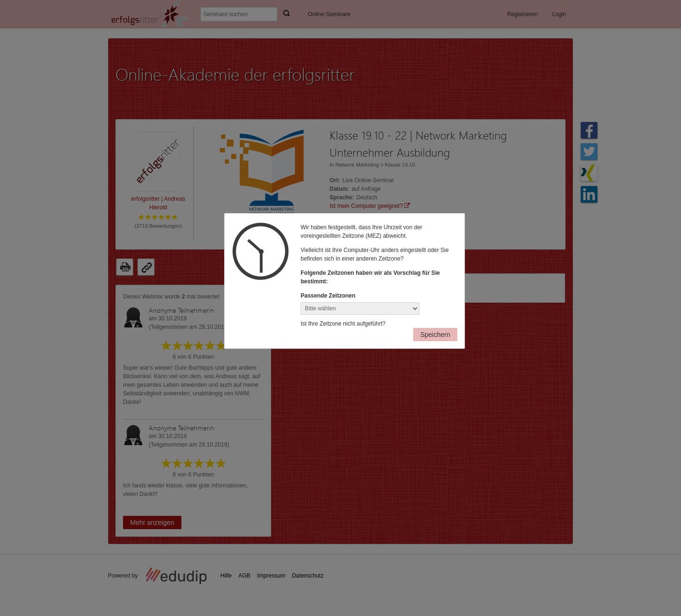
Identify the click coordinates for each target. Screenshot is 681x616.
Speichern (435, 335)
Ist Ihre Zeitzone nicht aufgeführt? (343, 324)
